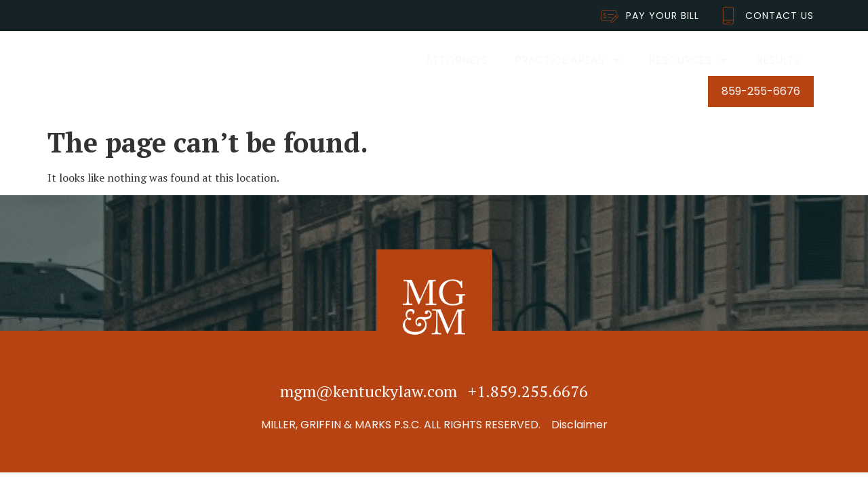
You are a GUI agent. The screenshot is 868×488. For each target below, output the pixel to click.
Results (778, 60)
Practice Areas (568, 60)
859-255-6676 (761, 91)
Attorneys (456, 60)
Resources (689, 60)
